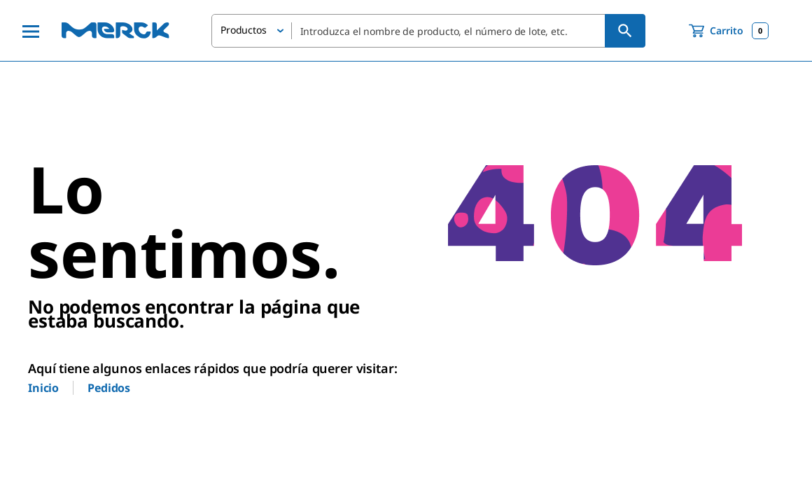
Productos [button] (244, 30)
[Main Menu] (31, 31)
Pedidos (109, 388)
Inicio (43, 388)
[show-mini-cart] (729, 31)
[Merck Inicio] (115, 30)
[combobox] (428, 31)
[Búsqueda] (625, 31)
